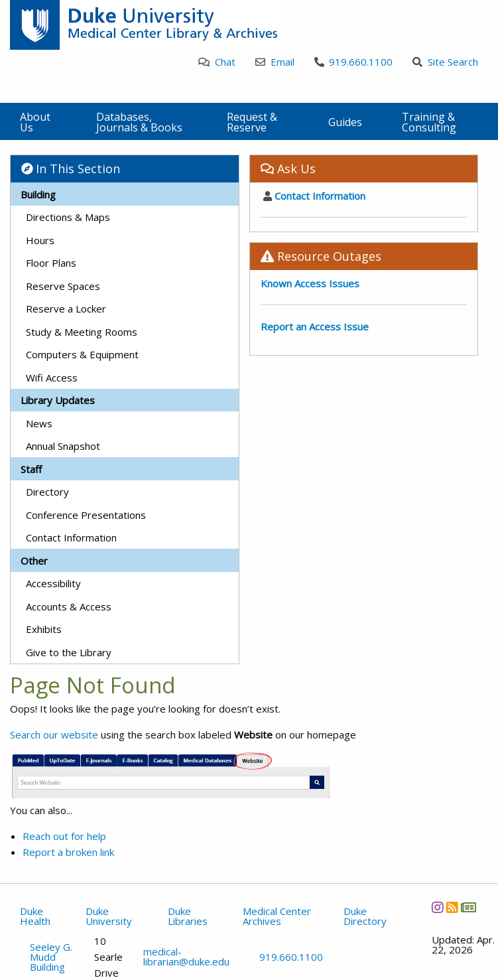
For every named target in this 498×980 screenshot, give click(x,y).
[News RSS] (452, 907)
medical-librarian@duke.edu (186, 957)
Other (34, 561)
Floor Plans (51, 263)
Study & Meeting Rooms (82, 332)
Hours (40, 240)
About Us (35, 122)
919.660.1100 (354, 62)
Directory (47, 492)
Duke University (109, 916)
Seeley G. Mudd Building (51, 957)
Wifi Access (52, 378)
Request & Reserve (252, 122)
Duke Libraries (188, 916)
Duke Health (35, 916)
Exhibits (44, 629)
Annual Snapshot (63, 446)
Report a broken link (68, 852)
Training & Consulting (429, 122)
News (39, 423)
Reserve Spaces (63, 286)
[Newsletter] (468, 907)
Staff (31, 469)
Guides (345, 122)
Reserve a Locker (66, 309)
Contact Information (71, 537)
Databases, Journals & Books (139, 122)
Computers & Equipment (82, 354)
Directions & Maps (68, 217)
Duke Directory (365, 916)
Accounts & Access (69, 606)
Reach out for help (64, 836)
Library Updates (58, 400)
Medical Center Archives (277, 916)
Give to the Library (69, 652)
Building (38, 194)
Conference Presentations (86, 515)
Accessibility (53, 583)
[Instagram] (437, 907)
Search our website (54, 735)
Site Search (445, 62)
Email (275, 62)
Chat (217, 62)
